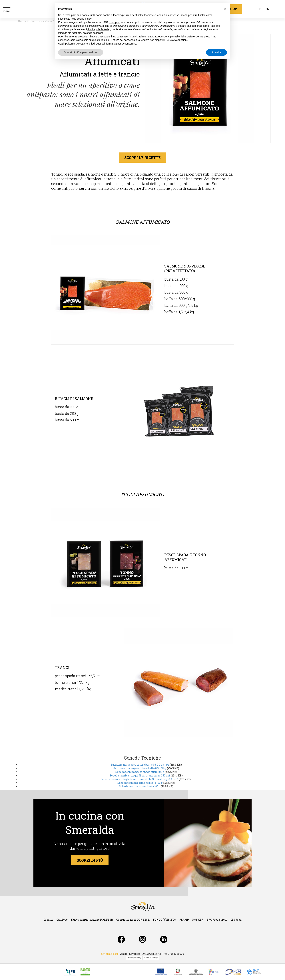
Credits (48, 920)
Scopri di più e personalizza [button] (81, 52)
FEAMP (184, 920)
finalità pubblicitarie (98, 29)
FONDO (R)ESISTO (164, 920)
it (259, 9)
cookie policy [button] (84, 19)
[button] (225, 9)
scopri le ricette (142, 158)
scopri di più (90, 860)
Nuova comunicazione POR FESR (92, 920)
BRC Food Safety (217, 920)
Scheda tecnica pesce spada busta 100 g (140, 772)
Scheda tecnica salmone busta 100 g (140, 783)
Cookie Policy (151, 958)
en (267, 9)
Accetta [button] (216, 52)
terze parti (115, 22)
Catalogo (62, 920)
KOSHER (198, 920)
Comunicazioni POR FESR (133, 920)
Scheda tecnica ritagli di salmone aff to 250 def (140, 775)
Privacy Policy (134, 958)
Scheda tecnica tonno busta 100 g (140, 786)
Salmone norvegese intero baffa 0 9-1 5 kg (140, 768)
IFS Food (236, 920)
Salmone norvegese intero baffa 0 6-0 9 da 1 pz (140, 765)
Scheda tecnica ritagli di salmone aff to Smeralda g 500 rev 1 (140, 779)
